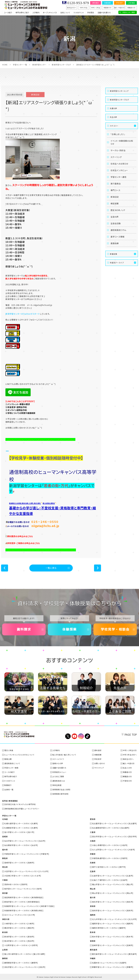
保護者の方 (108, 8)
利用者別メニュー (59, 772)
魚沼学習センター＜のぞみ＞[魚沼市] (19, 941)
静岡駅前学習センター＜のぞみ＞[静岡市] (21, 963)
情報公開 (8, 759)
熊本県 (93, 932)
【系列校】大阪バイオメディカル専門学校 (20, 804)
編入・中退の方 (119, 8)
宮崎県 (93, 941)
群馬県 (5, 858)
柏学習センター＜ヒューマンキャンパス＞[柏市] (23, 889)
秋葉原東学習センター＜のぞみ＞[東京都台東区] (24, 910)
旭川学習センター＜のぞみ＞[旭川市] (19, 832)
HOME (5, 65)
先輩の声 (113, 108)
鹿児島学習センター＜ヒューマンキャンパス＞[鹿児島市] (114, 954)
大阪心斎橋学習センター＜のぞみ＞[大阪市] (110, 845)
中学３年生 (84, 8)
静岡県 (5, 958)
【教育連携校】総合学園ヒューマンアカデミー (22, 809)
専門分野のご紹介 (22, 13)
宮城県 (5, 837)
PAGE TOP (131, 735)
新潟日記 (115, 197)
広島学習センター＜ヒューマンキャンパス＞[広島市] (113, 876)
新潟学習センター (39, 65)
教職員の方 (131, 8)
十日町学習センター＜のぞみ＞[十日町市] (21, 945)
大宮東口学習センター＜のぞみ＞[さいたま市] (23, 876)
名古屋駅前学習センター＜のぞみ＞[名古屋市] (111, 828)
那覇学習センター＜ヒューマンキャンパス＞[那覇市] (113, 967)
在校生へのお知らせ (119, 164)
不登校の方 (127, 781)
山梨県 (5, 950)
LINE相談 (131, 3)
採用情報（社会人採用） (62, 790)
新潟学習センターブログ (61, 65)
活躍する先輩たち (104, 13)
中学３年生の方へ (130, 755)
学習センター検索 (129, 12)
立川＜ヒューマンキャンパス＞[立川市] (20, 915)
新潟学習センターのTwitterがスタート (23, 314)
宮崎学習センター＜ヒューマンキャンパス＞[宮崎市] (113, 945)
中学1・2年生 (96, 8)
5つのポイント (79, 13)
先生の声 (113, 117)
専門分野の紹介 (11, 776)
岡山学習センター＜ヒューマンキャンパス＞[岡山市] (113, 893)
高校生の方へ (72, 8)
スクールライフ (58, 759)
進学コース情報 (117, 237)
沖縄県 (93, 958)
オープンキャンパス (50, 13)
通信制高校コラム (118, 230)
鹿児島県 (94, 950)
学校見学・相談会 (115, 629)
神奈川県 (6, 919)
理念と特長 (9, 750)
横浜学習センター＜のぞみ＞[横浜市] (19, 928)
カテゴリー (114, 126)
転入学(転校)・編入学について (64, 755)
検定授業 (115, 203)
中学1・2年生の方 (130, 750)
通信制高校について (12, 763)
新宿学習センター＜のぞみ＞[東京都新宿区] (22, 902)
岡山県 (93, 889)
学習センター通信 (118, 177)
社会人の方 (127, 768)
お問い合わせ (100, 763)
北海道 (5, 819)
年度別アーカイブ (117, 263)
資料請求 (96, 3)
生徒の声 (115, 217)
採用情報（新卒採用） (61, 794)
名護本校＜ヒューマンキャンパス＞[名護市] (109, 963)
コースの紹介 (10, 772)
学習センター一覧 (20, 65)
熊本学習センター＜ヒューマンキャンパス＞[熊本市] (113, 937)
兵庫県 (93, 863)
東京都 (5, 893)
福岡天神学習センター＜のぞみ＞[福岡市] (109, 928)
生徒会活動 (116, 223)
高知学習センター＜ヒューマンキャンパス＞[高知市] (113, 910)
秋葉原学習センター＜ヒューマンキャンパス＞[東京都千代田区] (29, 906)
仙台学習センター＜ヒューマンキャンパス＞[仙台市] (25, 841)
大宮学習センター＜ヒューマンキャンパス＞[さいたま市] (26, 871)
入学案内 (36, 13)
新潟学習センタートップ (119, 91)
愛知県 (93, 819)
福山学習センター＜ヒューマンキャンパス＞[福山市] (113, 884)
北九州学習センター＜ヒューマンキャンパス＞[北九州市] (114, 919)
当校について (65, 13)
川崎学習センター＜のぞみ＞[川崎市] (19, 924)
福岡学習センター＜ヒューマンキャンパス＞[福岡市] (113, 924)
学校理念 (91, 13)
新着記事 (114, 254)
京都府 (93, 854)
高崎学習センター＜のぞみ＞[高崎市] (19, 863)
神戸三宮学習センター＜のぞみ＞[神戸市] (109, 867)
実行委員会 (116, 184)
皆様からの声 (58, 763)
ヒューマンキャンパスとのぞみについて (19, 755)
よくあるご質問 (58, 776)
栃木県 (5, 850)
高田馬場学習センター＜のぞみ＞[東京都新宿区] (24, 897)
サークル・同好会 (118, 150)
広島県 (93, 871)
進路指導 (115, 243)
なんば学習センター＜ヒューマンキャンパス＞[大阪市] (113, 850)
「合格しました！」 (118, 134)
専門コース (115, 190)
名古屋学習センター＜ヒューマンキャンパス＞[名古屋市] (114, 823)
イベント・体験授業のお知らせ (122, 142)
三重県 (93, 832)
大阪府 (93, 841)
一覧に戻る (51, 568)
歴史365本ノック (118, 210)
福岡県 (93, 915)
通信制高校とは (59, 781)
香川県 (93, 897)
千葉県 (5, 880)
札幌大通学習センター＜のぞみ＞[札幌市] (21, 823)
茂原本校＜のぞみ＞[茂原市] (16, 884)
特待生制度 (57, 785)
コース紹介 (8, 13)
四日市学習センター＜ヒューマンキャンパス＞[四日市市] (114, 837)
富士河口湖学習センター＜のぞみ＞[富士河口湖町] (25, 954)
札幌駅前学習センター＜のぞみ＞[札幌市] (21, 828)
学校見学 (119, 3)
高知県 (93, 906)
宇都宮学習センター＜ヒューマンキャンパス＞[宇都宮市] (27, 854)
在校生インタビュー (119, 170)
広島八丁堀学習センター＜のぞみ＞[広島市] (110, 880)
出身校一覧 (9, 790)
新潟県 (5, 932)
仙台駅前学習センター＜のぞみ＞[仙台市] (21, 845)
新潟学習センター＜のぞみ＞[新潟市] (19, 937)
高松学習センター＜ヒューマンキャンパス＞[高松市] (113, 902)
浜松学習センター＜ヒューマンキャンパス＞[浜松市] (25, 967)
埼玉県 (5, 867)
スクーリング (116, 157)
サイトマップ (99, 768)
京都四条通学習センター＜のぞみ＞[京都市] (110, 858)
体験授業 (107, 3)
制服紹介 (8, 785)
